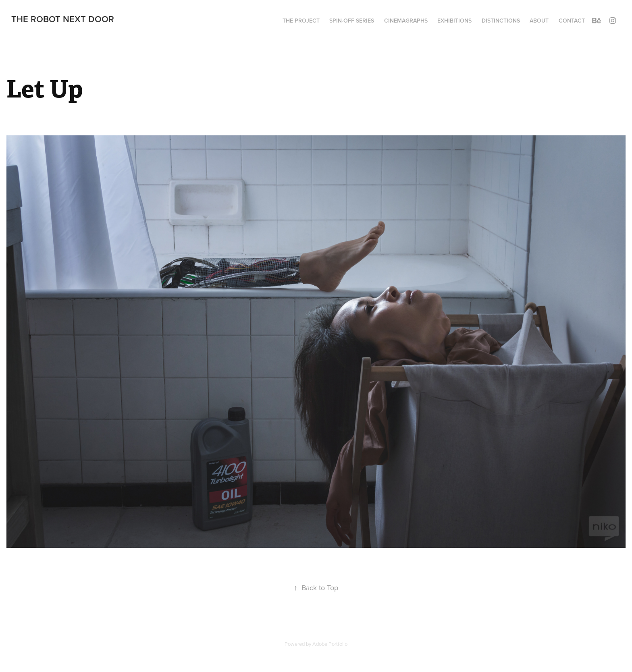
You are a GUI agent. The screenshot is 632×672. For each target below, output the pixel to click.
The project (301, 21)
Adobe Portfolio (330, 644)
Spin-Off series (352, 21)
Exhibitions (454, 21)
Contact (572, 21)
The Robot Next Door (63, 19)
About (539, 21)
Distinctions (501, 21)
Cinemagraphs (406, 21)
